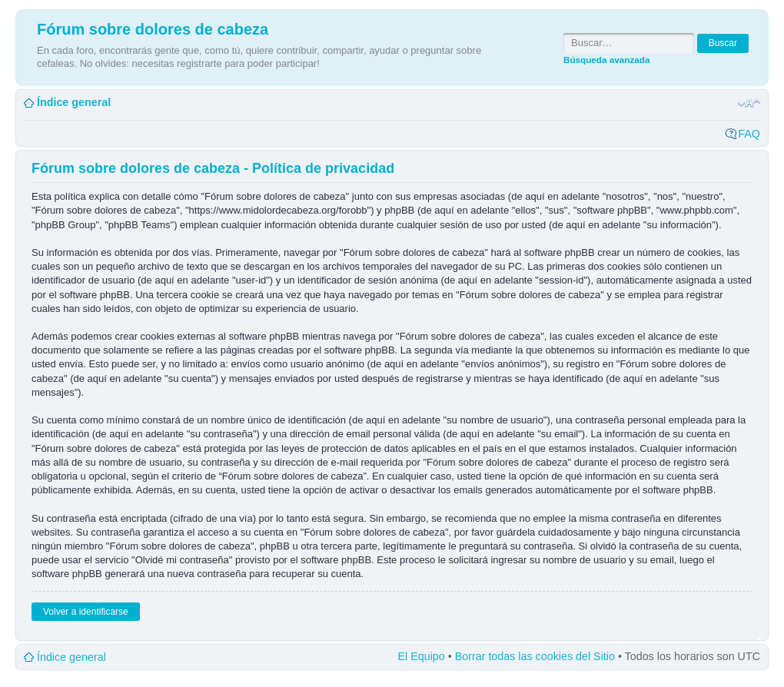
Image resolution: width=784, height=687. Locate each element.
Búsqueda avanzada (606, 60)
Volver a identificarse (86, 612)
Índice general (74, 102)
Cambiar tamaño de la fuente (749, 103)
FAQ (749, 134)
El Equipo (422, 656)
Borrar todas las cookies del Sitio (535, 656)
